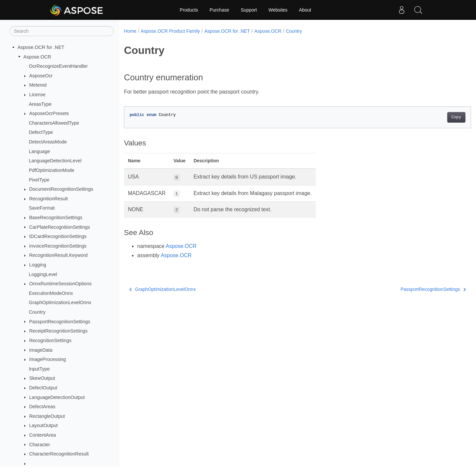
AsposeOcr (41, 76)
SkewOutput (42, 378)
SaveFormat (42, 208)
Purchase (219, 10)
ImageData (41, 350)
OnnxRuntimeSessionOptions (60, 284)
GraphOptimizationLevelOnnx (60, 302)
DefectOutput (43, 388)
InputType (39, 369)
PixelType (39, 180)
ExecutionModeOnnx (51, 293)
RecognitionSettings (50, 340)
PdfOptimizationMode (52, 170)
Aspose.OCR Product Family (170, 31)
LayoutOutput (43, 425)
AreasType (40, 104)
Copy (432, 117)
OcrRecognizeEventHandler (58, 66)
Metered (38, 85)
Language (39, 151)
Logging (38, 265)
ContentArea (42, 435)
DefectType (41, 132)
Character (40, 445)
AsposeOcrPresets (49, 113)
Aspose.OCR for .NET (41, 47)
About (305, 10)
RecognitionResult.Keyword (58, 255)
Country (37, 312)
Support (249, 10)
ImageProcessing (47, 359)
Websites (278, 10)
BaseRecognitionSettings (56, 217)
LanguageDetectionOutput (57, 397)
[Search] (62, 31)
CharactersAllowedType (54, 123)
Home (130, 31)
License (37, 95)
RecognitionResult (48, 199)
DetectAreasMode (48, 142)
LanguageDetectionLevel (55, 161)
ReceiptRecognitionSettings (58, 331)
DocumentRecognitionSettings (61, 189)
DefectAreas (42, 407)
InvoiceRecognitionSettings (58, 246)
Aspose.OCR (37, 57)
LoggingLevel (43, 274)
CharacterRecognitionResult (59, 454)
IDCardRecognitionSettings (58, 236)
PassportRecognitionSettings (60, 322)
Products (189, 10)
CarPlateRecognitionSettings (59, 227)
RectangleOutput (47, 416)
